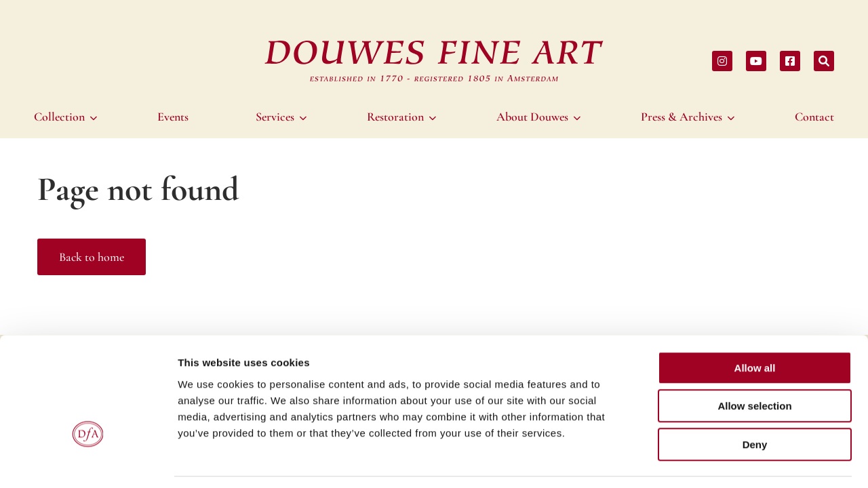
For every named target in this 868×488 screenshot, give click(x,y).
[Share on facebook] (790, 61)
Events (173, 117)
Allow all (755, 326)
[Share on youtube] (756, 61)
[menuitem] (67, 117)
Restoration (395, 117)
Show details (712, 461)
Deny (755, 402)
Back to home (92, 257)
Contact (814, 117)
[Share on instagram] (722, 61)
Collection (59, 117)
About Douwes (532, 117)
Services (275, 117)
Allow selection (754, 364)
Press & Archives (682, 117)
